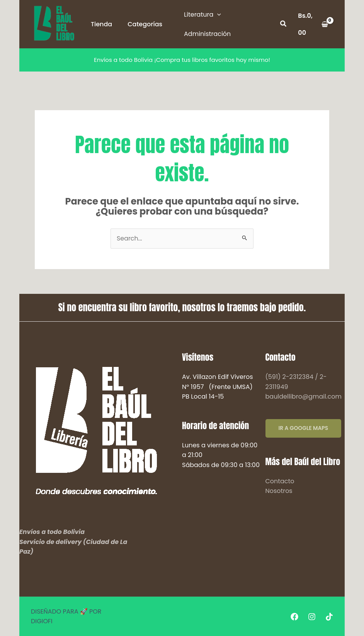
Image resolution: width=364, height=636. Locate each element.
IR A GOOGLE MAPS (304, 428)
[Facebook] (294, 617)
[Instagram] (312, 617)
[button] (284, 24)
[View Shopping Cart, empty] (313, 24)
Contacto (280, 481)
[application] (217, 14)
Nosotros (279, 491)
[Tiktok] (329, 617)
